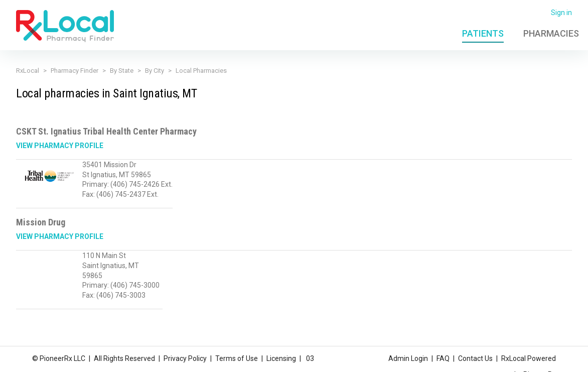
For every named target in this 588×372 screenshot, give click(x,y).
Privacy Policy (185, 358)
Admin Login (408, 358)
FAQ (443, 358)
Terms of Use (237, 358)
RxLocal (28, 71)
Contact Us (475, 358)
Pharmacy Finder (75, 71)
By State (122, 71)
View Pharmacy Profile (60, 146)
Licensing (281, 358)
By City (155, 71)
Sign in (561, 13)
